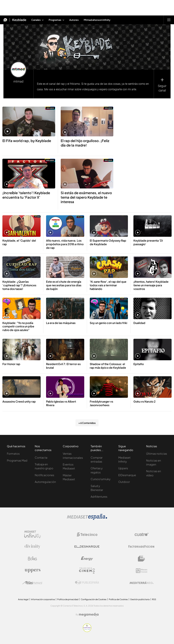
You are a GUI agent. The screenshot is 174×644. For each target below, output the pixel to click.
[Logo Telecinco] (87, 534)
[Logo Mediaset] (87, 519)
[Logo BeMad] (142, 559)
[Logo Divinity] (32, 546)
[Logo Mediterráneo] (142, 583)
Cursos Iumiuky (101, 479)
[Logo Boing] (32, 559)
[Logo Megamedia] (89, 615)
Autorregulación (45, 482)
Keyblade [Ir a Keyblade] (19, 20)
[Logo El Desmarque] (87, 547)
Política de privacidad (68, 599)
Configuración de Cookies (94, 599)
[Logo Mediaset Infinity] (32, 534)
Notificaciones (44, 475)
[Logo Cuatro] (142, 534)
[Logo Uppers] (32, 571)
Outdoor (124, 482)
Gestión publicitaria (140, 599)
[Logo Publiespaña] (87, 583)
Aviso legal (23, 599)
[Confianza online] (87, 631)
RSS (154, 599)
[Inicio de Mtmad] (5, 20)
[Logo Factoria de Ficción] (142, 546)
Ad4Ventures (99, 497)
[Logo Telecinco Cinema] (87, 571)
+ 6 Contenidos (87, 423)
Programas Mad (17, 460)
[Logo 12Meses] (142, 571)
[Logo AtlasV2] (32, 583)
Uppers (123, 468)
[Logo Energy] (87, 559)
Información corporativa (43, 599)
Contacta (41, 458)
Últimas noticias (157, 454)
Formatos (13, 454)
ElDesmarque (127, 475)
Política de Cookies (118, 599)
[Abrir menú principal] (169, 20)
